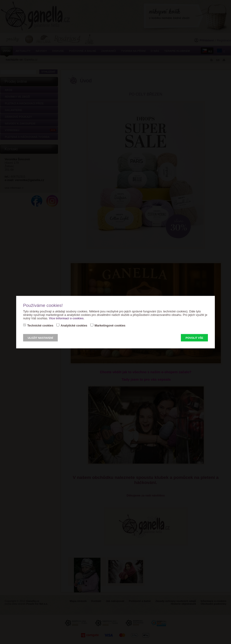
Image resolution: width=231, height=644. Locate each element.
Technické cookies (40, 325)
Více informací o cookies (66, 318)
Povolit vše (194, 338)
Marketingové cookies (110, 325)
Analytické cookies (74, 325)
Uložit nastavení (40, 338)
